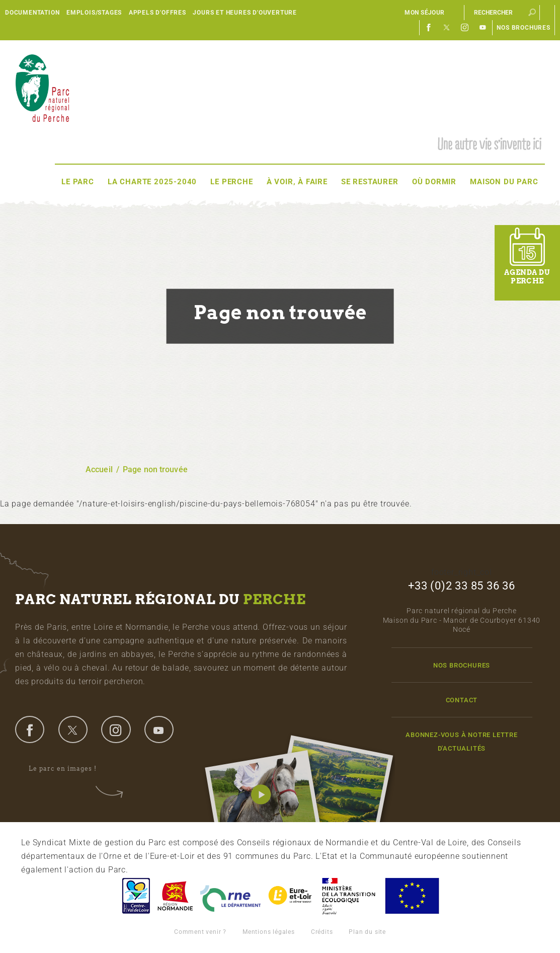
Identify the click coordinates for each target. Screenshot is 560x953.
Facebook (429, 28)
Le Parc (78, 182)
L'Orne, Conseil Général (230, 896)
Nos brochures (523, 28)
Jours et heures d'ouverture (245, 13)
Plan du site (367, 932)
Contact (462, 700)
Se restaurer (370, 182)
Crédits (322, 932)
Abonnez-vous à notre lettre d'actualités (462, 742)
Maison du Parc (504, 182)
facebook (30, 729)
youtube (159, 729)
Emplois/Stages (94, 13)
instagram (116, 729)
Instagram (465, 28)
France (349, 896)
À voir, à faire (297, 182)
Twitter (447, 28)
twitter (73, 729)
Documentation (32, 13)
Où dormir (434, 182)
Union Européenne (412, 896)
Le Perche (231, 182)
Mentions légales (269, 932)
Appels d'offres (157, 13)
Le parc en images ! (69, 769)
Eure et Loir (291, 896)
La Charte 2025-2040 (152, 182)
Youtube (483, 28)
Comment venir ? (200, 932)
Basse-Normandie (175, 896)
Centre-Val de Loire (135, 896)
